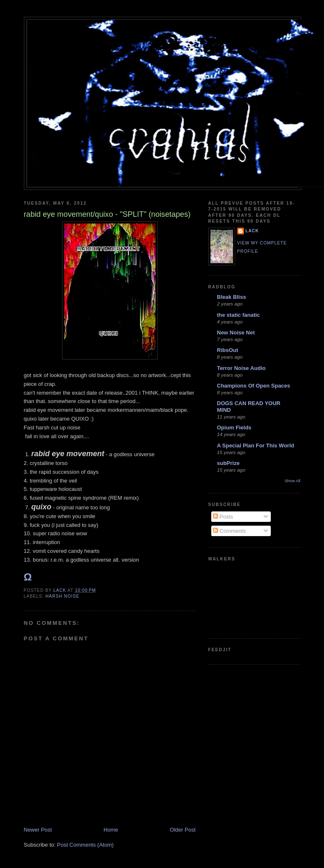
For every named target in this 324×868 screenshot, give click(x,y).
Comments (229, 531)
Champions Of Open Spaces (254, 386)
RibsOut (228, 350)
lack (252, 231)
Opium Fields (234, 428)
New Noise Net (236, 333)
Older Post (183, 830)
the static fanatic (239, 315)
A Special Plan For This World (256, 446)
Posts (223, 517)
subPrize (228, 463)
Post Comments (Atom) (85, 845)
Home (111, 830)
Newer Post (38, 830)
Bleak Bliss (232, 297)
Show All (292, 481)
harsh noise (63, 596)
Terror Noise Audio (241, 368)
